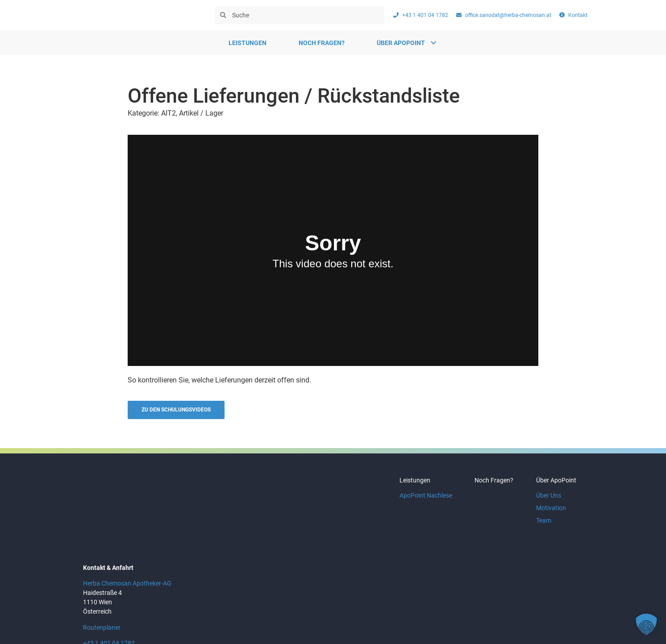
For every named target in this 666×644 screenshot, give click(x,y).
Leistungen (248, 43)
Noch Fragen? (322, 43)
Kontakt (567, 621)
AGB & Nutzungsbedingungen (448, 621)
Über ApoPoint (554, 484)
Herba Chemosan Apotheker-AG (127, 533)
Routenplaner (102, 577)
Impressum (523, 621)
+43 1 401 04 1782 (109, 592)
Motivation (549, 512)
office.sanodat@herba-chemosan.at (133, 602)
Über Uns (546, 499)
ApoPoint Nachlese (415, 499)
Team (541, 524)
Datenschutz (371, 621)
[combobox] (300, 15)
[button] (646, 624)
